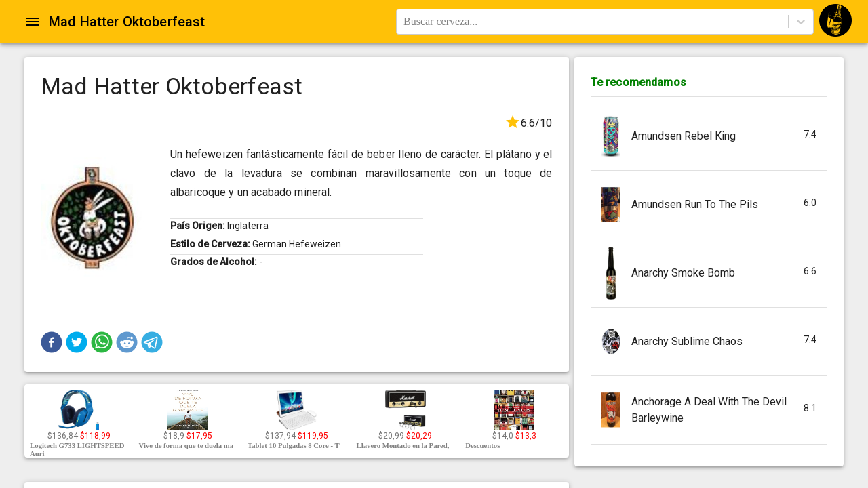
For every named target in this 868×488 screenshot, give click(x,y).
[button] (52, 342)
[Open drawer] (33, 22)
